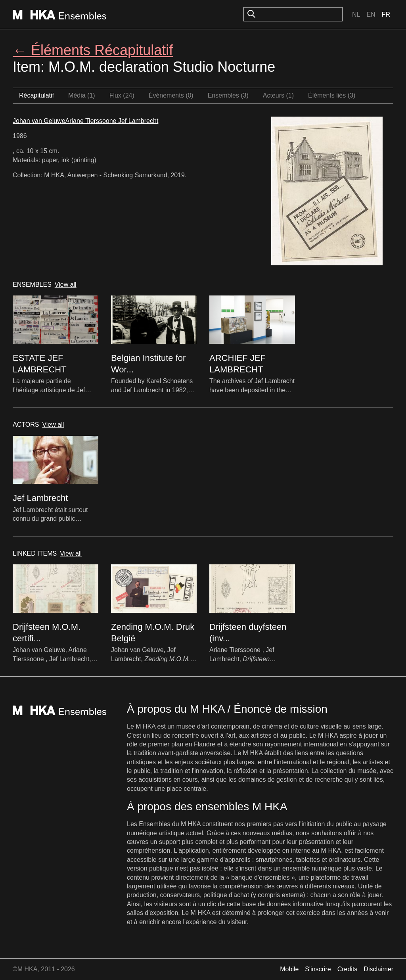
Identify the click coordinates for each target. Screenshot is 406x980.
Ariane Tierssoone (92, 121)
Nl (356, 14)
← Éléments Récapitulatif (93, 50)
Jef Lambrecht (138, 121)
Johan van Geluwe (39, 121)
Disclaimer (378, 969)
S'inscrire (318, 969)
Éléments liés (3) (332, 95)
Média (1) (82, 95)
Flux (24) (122, 95)
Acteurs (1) (278, 95)
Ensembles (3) (228, 95)
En (371, 14)
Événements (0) (171, 95)
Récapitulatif (36, 95)
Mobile (289, 969)
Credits (348, 969)
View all (66, 285)
